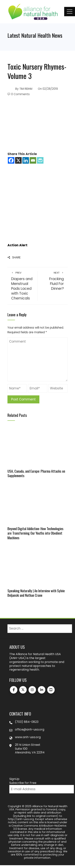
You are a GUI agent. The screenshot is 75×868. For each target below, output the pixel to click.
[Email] (33, 160)
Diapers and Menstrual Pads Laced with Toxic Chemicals (22, 286)
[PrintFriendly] (40, 160)
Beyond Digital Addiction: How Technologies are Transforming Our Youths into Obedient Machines (35, 533)
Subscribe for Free (23, 783)
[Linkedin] (26, 160)
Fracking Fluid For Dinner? (53, 281)
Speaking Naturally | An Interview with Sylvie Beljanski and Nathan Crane (36, 593)
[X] (18, 160)
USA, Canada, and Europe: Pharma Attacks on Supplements (36, 473)
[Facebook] (11, 160)
